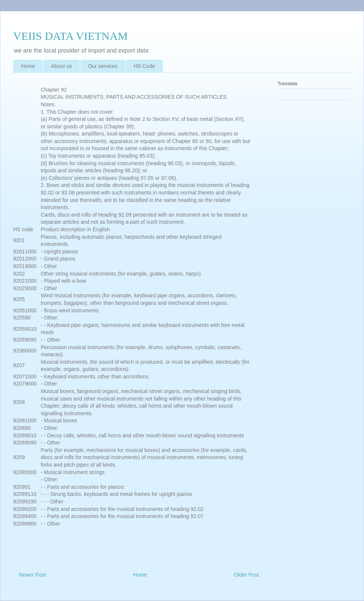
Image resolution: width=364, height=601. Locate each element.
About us (61, 66)
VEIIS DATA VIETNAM (70, 36)
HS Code (144, 66)
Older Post (247, 575)
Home (28, 66)
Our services (103, 66)
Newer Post (32, 575)
